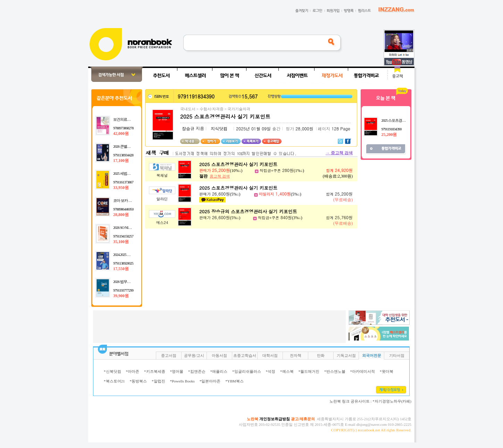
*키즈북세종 (155, 371)
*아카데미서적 (363, 371)
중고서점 (169, 355)
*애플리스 (219, 371)
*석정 (271, 371)
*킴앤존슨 (197, 371)
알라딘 (162, 199)
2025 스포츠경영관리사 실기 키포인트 (238, 164)
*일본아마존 (210, 381)
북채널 (162, 175)
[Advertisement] (66, 171)
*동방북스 (139, 381)
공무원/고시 (194, 355)
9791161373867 (123, 182)
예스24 (162, 222)
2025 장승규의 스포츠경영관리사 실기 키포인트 (248, 211)
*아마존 (133, 371)
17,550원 (121, 269)
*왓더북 (387, 371)
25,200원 (389, 135)
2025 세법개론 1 (125, 173)
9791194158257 (123, 236)
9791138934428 (123, 155)
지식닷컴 (219, 129)
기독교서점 (346, 355)
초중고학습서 (245, 355)
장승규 (188, 129)
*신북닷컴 (112, 371)
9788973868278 (123, 128)
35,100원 (121, 242)
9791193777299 (123, 290)
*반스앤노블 (335, 371)
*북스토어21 (114, 381)
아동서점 (219, 355)
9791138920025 (123, 263)
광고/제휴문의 (303, 419)
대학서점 (270, 355)
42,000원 (121, 133)
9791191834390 (391, 129)
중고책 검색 (339, 153)
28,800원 (121, 215)
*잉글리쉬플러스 (247, 371)
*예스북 (287, 371)
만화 (321, 355)
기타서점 (397, 355)
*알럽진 (158, 381)
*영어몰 (177, 371)
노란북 (253, 419)
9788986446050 (123, 209)
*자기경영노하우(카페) (392, 401)
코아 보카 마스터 (126, 200)
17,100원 (121, 161)
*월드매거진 (309, 371)
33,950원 (121, 188)
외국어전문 (372, 355)
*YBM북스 (234, 381)
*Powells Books (182, 381)
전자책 (296, 355)
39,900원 (121, 296)
